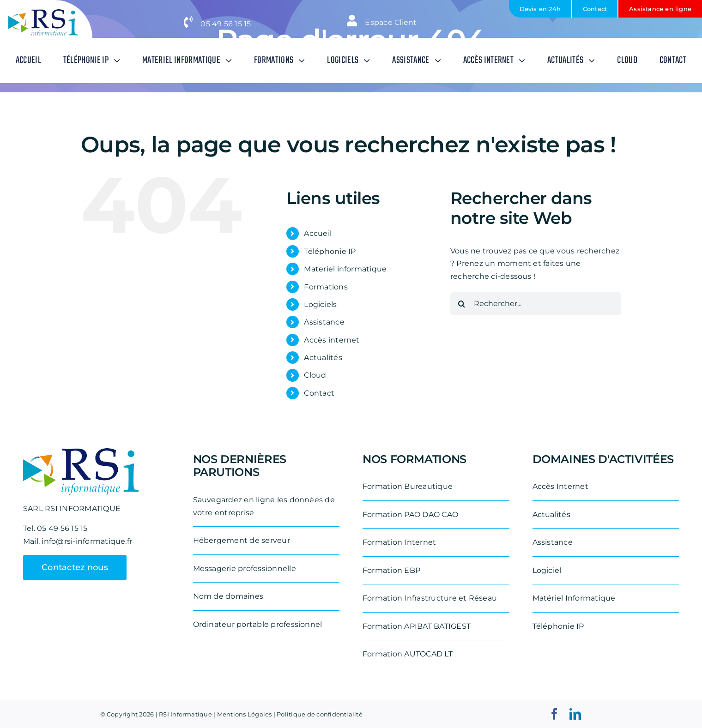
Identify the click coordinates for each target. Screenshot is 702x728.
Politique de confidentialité (320, 714)
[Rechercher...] (536, 304)
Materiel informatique (345, 269)
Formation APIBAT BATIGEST (417, 626)
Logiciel (547, 570)
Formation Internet (399, 542)
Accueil (318, 233)
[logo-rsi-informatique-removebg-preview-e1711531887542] (43, 13)
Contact (319, 393)
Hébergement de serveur (242, 540)
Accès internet (332, 340)
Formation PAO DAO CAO (410, 514)
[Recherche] (462, 304)
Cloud (315, 375)
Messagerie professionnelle (245, 569)
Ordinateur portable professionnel (258, 624)
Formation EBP (391, 570)
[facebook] (554, 714)
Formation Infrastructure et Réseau (430, 598)
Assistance (324, 322)
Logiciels (320, 304)
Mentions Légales (245, 714)
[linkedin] (575, 714)
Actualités (323, 358)
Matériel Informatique (574, 598)
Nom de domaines (228, 596)
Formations (326, 287)
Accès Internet (560, 486)
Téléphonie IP (330, 251)
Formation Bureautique (408, 486)
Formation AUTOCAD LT (408, 654)
